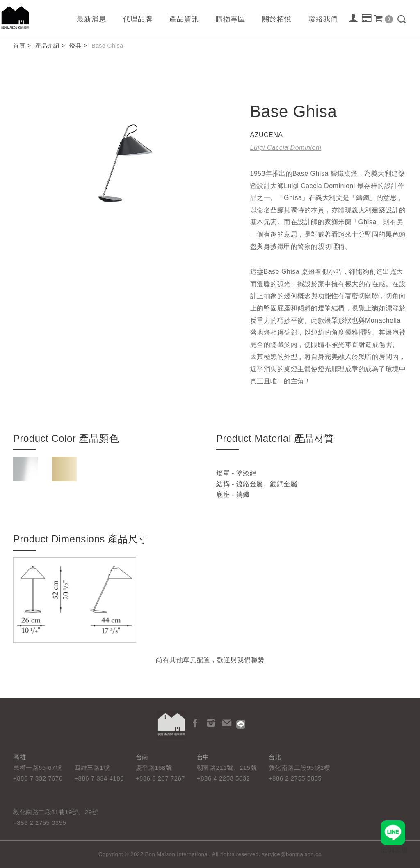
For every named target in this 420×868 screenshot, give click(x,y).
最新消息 (91, 19)
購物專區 (231, 19)
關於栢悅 (277, 19)
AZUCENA (267, 135)
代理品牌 (138, 19)
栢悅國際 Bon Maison (15, 17)
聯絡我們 (323, 19)
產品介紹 (47, 46)
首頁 (19, 46)
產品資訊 (184, 19)
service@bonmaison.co (292, 854)
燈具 (75, 46)
